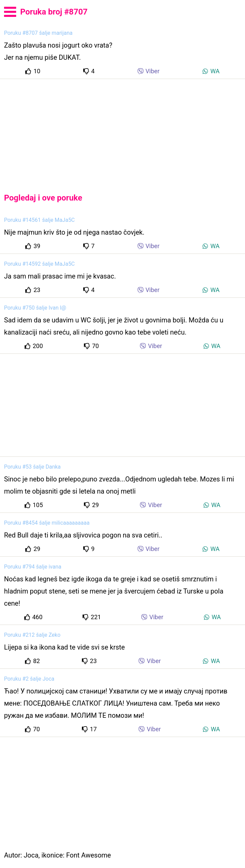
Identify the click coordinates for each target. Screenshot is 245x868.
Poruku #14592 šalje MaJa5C (39, 264)
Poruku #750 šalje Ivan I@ (35, 308)
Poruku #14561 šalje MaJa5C (39, 220)
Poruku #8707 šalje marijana (38, 33)
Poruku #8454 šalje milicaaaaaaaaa (47, 523)
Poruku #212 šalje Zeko (32, 635)
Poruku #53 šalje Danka (32, 467)
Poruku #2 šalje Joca (29, 679)
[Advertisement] (122, 130)
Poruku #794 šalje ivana (33, 567)
